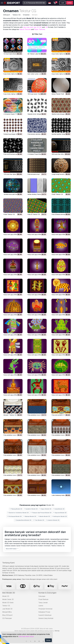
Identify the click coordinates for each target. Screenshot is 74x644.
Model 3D (6, 596)
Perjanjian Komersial (45, 609)
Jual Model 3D (7, 609)
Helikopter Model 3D (59, 516)
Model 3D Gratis (8, 603)
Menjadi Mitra (7, 612)
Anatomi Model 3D (53, 520)
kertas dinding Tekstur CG (36, 194)
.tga (35, 27)
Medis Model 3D (44, 516)
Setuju (48, 640)
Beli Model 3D (9, 593)
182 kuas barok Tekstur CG (36, 94)
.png (28, 27)
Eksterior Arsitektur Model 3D (18, 513)
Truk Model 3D (39, 520)
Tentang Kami (8, 563)
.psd (31, 27)
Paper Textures (40, 29)
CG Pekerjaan (7, 618)
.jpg (24, 27)
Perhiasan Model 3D (14, 516)
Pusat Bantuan (43, 599)
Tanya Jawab (43, 603)
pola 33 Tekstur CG (34, 214)
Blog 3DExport (7, 615)
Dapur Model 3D (45, 509)
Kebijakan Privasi (44, 612)
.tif (38, 27)
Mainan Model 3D (30, 516)
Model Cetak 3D (8, 599)
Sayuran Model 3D (60, 513)
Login (63, 3)
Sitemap (57, 631)
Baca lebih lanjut (12, 549)
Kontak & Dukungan (47, 593)
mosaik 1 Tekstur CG (10, 415)
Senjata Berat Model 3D (23, 520)
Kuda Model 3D (59, 509)
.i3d (46, 27)
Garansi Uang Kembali (46, 618)
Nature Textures (25, 29)
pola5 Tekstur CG (57, 194)
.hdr (40, 27)
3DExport (6, 566)
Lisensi (41, 606)
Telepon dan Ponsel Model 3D (41, 513)
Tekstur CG (6, 606)
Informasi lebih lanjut (26, 636)
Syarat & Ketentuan (45, 615)
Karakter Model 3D (31, 509)
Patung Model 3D (16, 509)
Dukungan (42, 596)
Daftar (70, 3)
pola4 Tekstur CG (9, 214)
